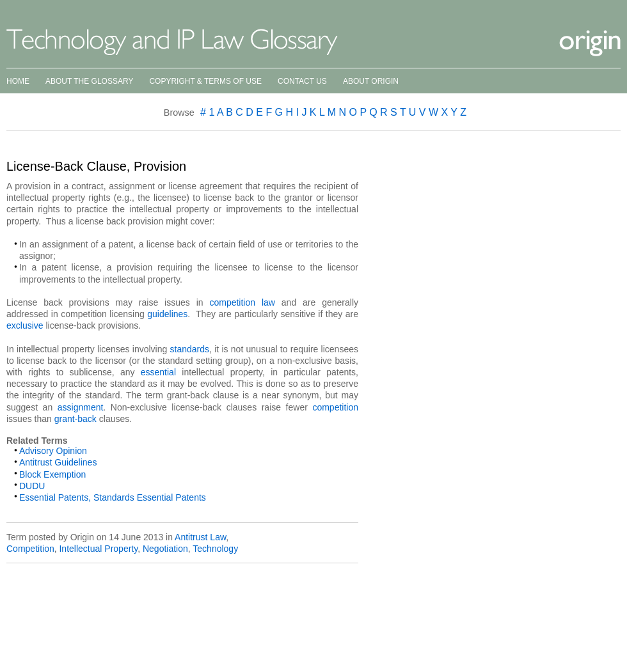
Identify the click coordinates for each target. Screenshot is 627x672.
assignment (81, 407)
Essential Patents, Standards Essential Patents (113, 497)
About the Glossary (89, 81)
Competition (30, 549)
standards (190, 349)
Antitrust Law (200, 537)
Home (18, 81)
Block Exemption (52, 474)
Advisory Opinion (53, 451)
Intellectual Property (98, 549)
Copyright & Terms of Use (205, 81)
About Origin (371, 81)
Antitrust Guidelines (58, 462)
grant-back (75, 419)
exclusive (25, 325)
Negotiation (165, 549)
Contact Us (302, 81)
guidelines (167, 314)
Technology (215, 549)
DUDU (32, 486)
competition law (242, 302)
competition (335, 407)
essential (158, 372)
